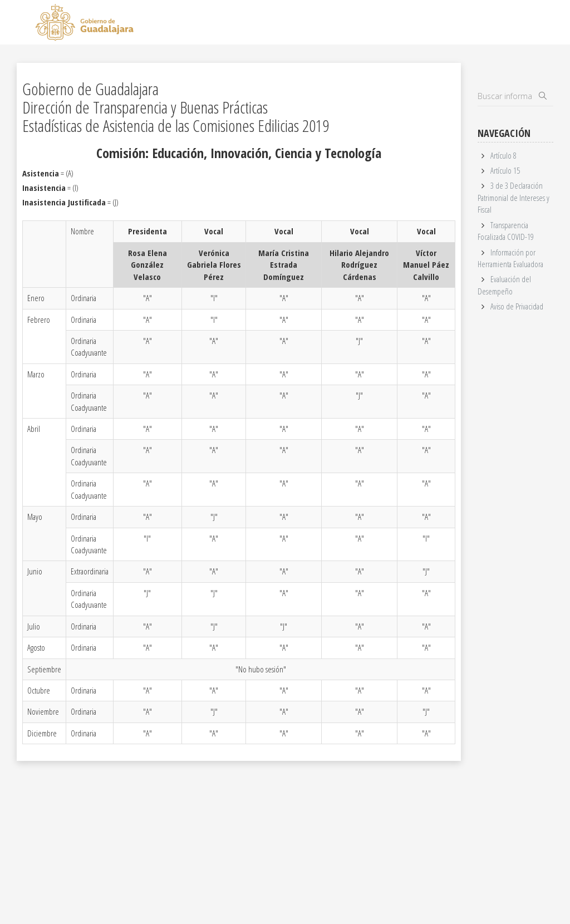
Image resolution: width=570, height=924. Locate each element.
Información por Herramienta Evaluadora (510, 258)
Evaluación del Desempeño (504, 285)
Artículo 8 (503, 155)
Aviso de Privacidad (517, 306)
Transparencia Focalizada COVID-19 (506, 231)
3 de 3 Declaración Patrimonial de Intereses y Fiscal (514, 197)
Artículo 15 (505, 170)
